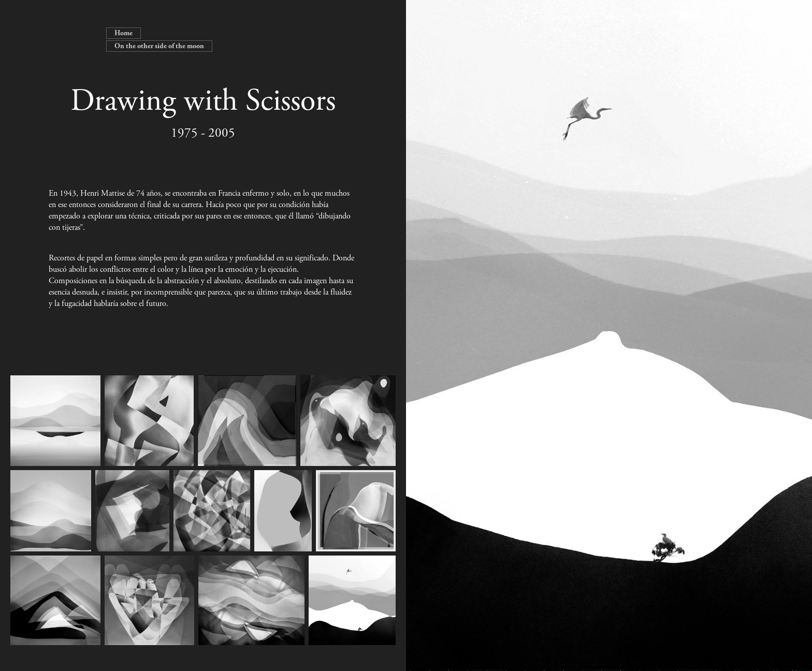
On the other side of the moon (159, 46)
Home (124, 33)
